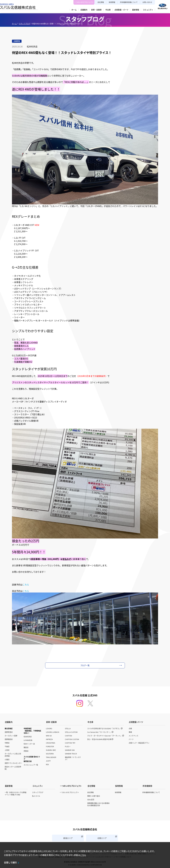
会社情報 (101, 2)
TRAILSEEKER (51, 757)
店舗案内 (8, 722)
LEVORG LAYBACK (53, 732)
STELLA (68, 728)
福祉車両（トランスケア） (73, 758)
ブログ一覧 (85, 665)
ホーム (14, 24)
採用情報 (112, 2)
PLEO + (68, 746)
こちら (26, 585)
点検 (130, 728)
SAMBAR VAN (70, 750)
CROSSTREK (51, 742)
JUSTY (48, 760)
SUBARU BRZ (51, 750)
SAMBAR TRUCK (71, 753)
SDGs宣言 (91, 799)
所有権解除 (147, 785)
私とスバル (36, 795)
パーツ (131, 739)
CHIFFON (68, 735)
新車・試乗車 (51, 722)
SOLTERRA (50, 753)
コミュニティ (37, 785)
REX (47, 764)
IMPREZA (49, 739)
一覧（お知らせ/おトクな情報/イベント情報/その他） (16, 793)
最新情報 (8, 785)
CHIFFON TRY (70, 742)
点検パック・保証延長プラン (139, 742)
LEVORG (49, 728)
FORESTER (50, 746)
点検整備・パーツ (136, 722)
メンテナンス (133, 735)
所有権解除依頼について (129, 2)
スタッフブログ (24, 24)
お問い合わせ (147, 2)
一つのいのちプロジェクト (84, 2)
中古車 (90, 722)
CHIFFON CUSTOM (72, 739)
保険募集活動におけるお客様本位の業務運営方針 (98, 803)
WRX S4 (49, 735)
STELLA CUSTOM (71, 732)
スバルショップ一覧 (31, 764)
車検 (130, 732)
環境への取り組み (94, 795)
